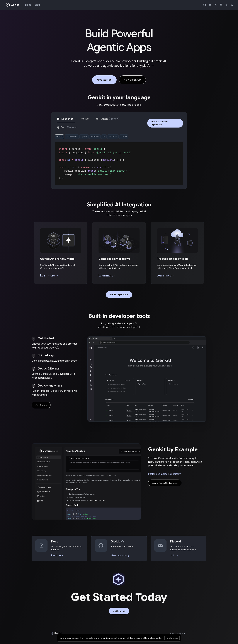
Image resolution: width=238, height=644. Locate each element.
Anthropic (103, 137)
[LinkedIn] (221, 5)
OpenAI (90, 137)
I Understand (172, 638)
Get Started (104, 80)
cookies (76, 638)
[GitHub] (205, 5)
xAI (114, 137)
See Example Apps (119, 296)
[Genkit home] (13, 5)
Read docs (57, 557)
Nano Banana (75, 137)
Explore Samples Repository (164, 475)
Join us (174, 557)
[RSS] (232, 5)
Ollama (138, 137)
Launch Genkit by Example (165, 484)
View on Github (132, 80)
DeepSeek (125, 137)
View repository (120, 557)
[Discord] (210, 5)
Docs (28, 5)
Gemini (60, 137)
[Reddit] (226, 5)
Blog (37, 5)
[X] (216, 5)
